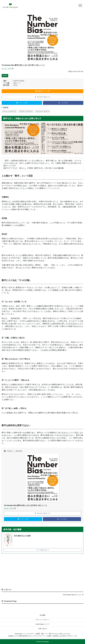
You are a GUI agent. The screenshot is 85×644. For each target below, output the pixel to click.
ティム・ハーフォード (9, 111)
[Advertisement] (42, 570)
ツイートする (22, 103)
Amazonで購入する (42, 97)
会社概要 (42, 615)
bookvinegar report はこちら (73, 595)
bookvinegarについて (42, 624)
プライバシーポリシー (42, 620)
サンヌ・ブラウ (7, 69)
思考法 (5, 76)
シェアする (63, 103)
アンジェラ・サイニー (43, 111)
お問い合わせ (42, 629)
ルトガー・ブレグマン (26, 111)
